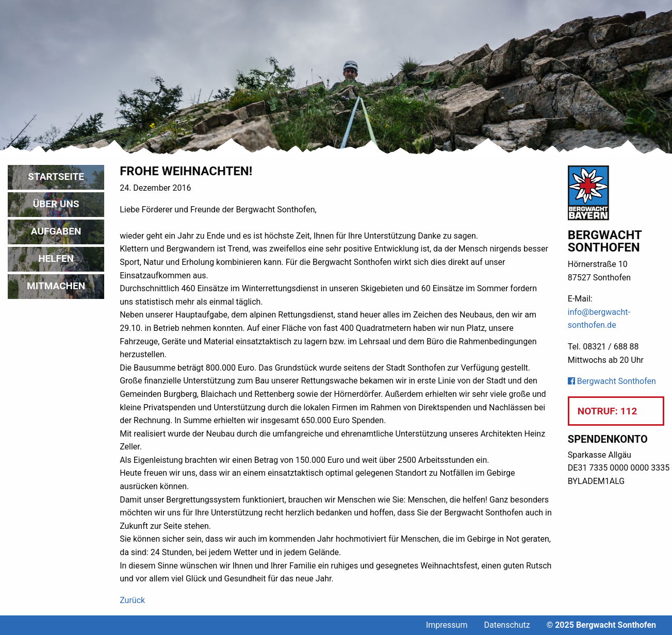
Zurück (132, 600)
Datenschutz (507, 625)
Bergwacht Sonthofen (612, 381)
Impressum (447, 625)
